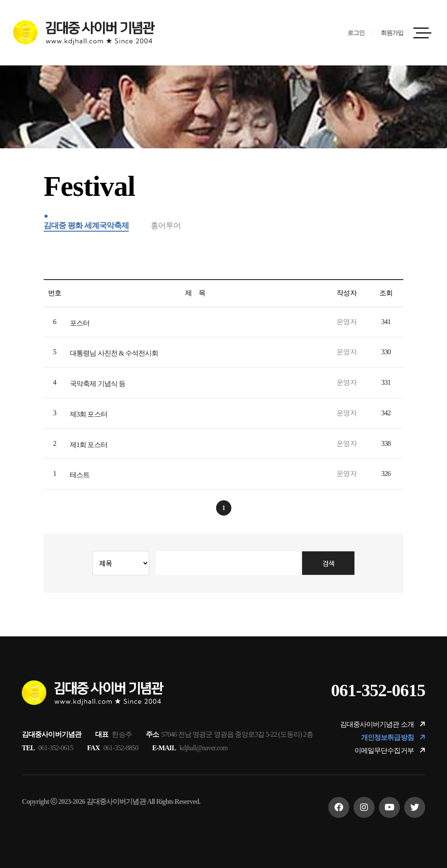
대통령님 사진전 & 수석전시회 (114, 353)
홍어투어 (165, 226)
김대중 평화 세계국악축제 (86, 226)
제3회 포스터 (89, 414)
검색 (328, 563)
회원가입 (392, 33)
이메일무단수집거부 (390, 750)
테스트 (80, 475)
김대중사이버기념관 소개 (383, 724)
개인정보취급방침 (393, 737)
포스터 (80, 323)
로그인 (356, 33)
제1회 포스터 (89, 445)
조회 (386, 293)
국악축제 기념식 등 (98, 384)
